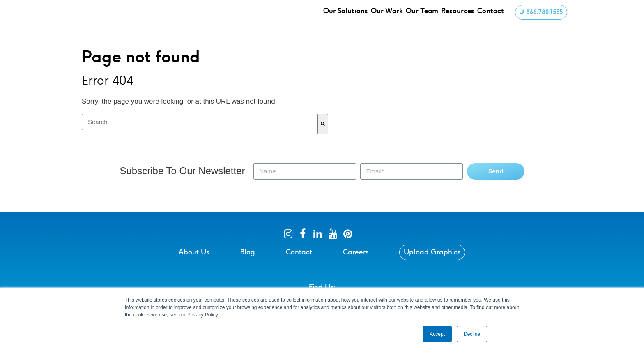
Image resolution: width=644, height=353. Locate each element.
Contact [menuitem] (497, 18)
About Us (194, 261)
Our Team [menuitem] (425, 18)
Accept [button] (437, 334)
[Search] (323, 133)
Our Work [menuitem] (389, 18)
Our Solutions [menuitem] (346, 18)
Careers (356, 261)
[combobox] (200, 131)
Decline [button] (472, 334)
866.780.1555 (540, 18)
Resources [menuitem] (463, 18)
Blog (248, 261)
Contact (299, 261)
